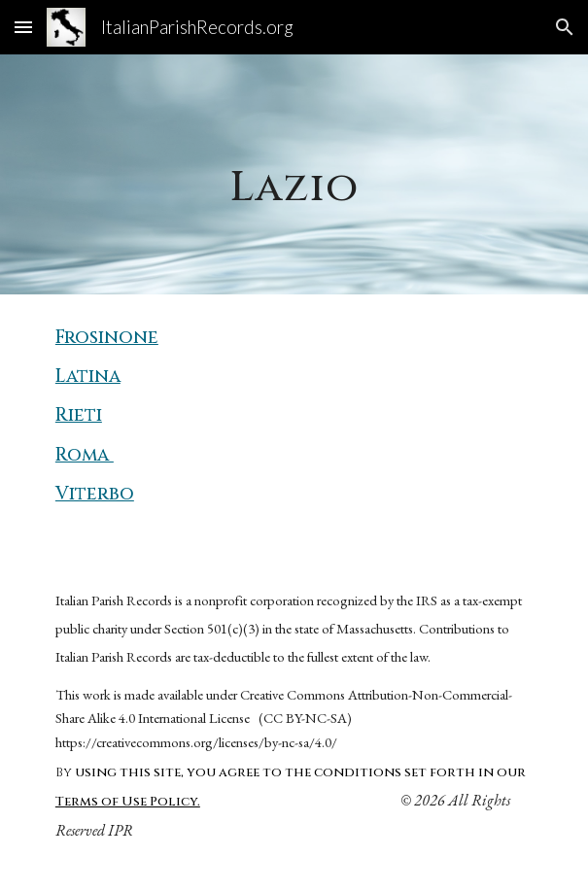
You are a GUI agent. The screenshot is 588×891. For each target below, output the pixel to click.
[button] (23, 27)
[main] (294, 174)
